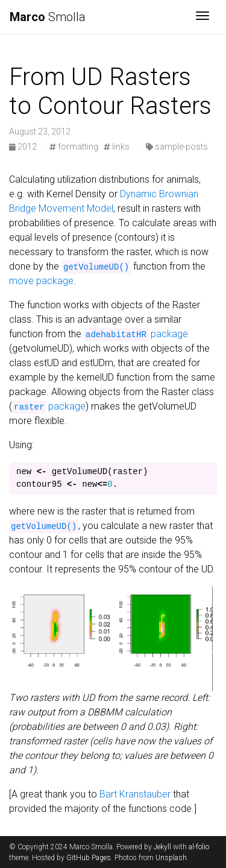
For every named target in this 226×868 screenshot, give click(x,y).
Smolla (48, 17)
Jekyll (162, 847)
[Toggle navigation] (202, 17)
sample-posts (177, 147)
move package (41, 281)
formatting (74, 147)
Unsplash (171, 858)
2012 (24, 147)
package (136, 334)
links (117, 147)
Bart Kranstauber (135, 794)
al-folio (199, 847)
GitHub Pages (89, 858)
